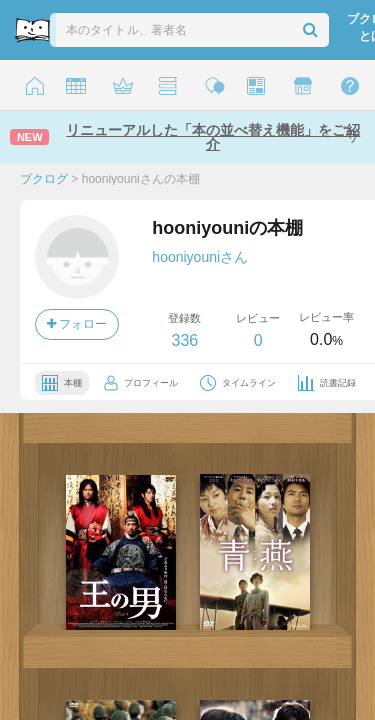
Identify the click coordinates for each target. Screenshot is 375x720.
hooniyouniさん (200, 257)
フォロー (77, 324)
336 (184, 340)
